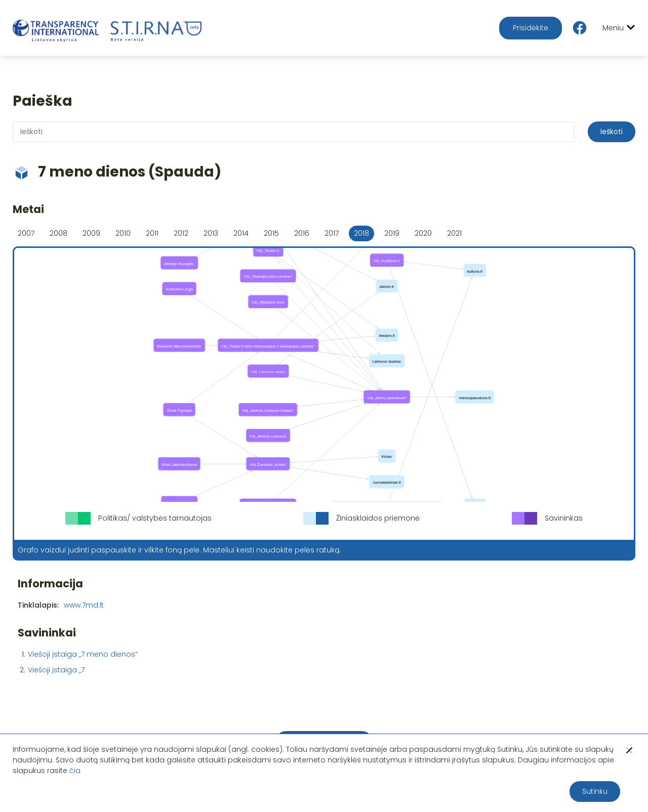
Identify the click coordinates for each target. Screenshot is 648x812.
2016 (302, 233)
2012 (181, 233)
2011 (152, 233)
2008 (58, 233)
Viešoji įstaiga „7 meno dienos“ (83, 654)
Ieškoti (612, 132)
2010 (123, 233)
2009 (91, 233)
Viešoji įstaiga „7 (56, 670)
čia (75, 771)
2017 (332, 233)
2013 (211, 233)
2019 (392, 233)
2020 (423, 233)
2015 (271, 233)
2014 (241, 233)
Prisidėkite (531, 28)
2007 (26, 233)
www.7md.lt (84, 605)
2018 (361, 233)
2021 (454, 233)
